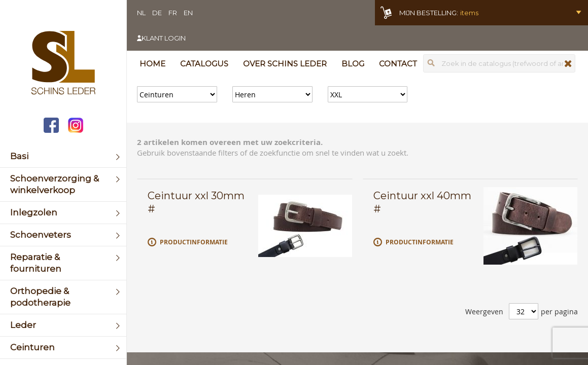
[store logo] (63, 64)
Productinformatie (194, 242)
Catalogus (204, 64)
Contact (398, 64)
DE (157, 13)
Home (152, 64)
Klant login (164, 38)
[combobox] (499, 63)
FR (173, 13)
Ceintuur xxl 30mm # (196, 202)
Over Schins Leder (285, 64)
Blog (353, 64)
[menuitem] (63, 156)
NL (141, 13)
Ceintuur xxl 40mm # (422, 202)
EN (188, 13)
